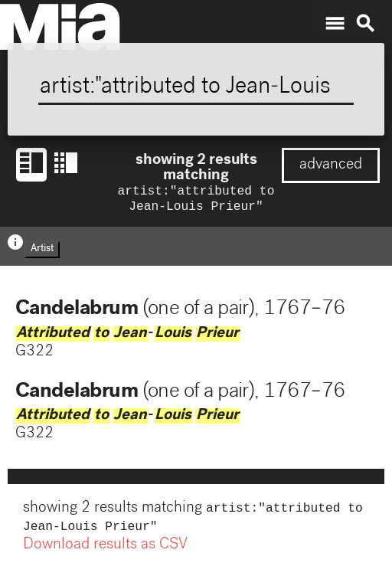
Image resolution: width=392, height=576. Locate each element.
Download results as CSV (105, 551)
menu (335, 24)
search (365, 24)
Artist (42, 252)
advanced (331, 165)
